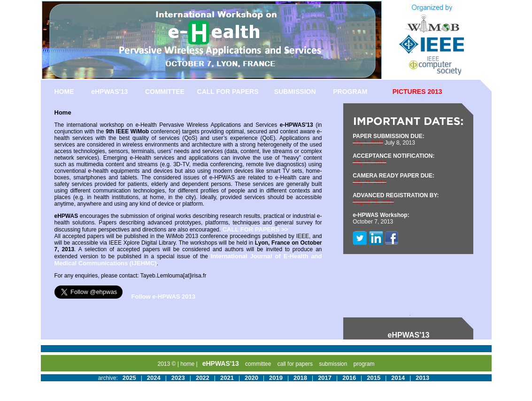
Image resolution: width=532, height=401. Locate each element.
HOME (64, 92)
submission (333, 364)
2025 (129, 378)
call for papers (295, 364)
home (187, 364)
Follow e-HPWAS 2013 (164, 297)
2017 (325, 378)
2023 (178, 378)
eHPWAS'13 (109, 92)
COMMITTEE (165, 92)
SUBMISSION (295, 92)
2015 (374, 378)
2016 (349, 378)
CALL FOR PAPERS (228, 92)
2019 (276, 378)
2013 (422, 378)
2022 (203, 378)
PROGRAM (350, 92)
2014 (398, 378)
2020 (251, 378)
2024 (154, 378)
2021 (227, 378)
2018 (300, 378)
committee (258, 364)
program (364, 364)
